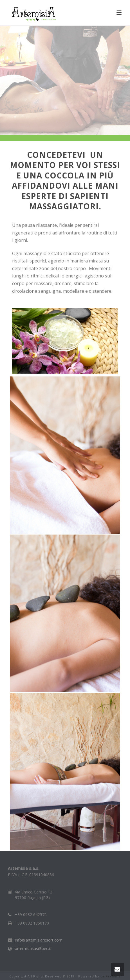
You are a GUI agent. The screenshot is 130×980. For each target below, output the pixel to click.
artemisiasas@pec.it (33, 949)
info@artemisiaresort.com (39, 940)
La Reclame (111, 976)
